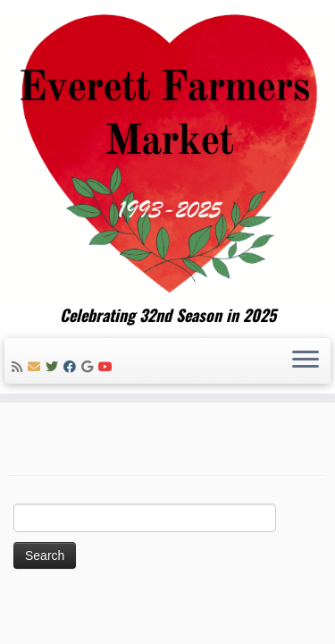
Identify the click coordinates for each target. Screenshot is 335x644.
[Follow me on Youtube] (108, 367)
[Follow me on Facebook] (72, 367)
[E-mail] (37, 367)
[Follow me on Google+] (90, 367)
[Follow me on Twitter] (54, 367)
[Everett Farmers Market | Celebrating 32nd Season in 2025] (167, 153)
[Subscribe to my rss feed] (20, 367)
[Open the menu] (306, 361)
